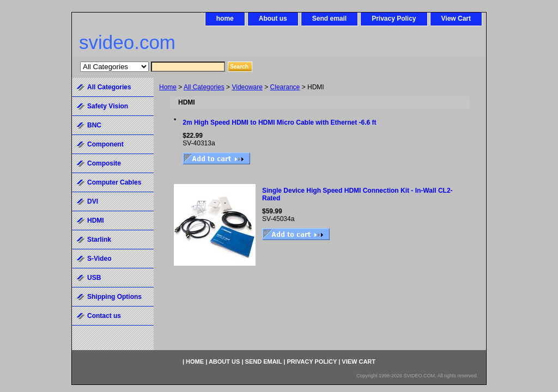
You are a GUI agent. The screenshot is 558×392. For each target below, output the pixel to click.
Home (168, 87)
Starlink (99, 240)
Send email (329, 19)
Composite (104, 163)
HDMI (96, 220)
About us (273, 19)
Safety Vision (108, 106)
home (225, 19)
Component (105, 144)
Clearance (285, 87)
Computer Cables (114, 182)
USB (94, 278)
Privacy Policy (394, 19)
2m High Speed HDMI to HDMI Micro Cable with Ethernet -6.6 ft (279, 122)
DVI (93, 201)
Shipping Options (114, 297)
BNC (94, 125)
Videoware (247, 87)
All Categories (204, 87)
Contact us (104, 316)
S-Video (99, 259)
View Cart (456, 19)
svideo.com (127, 42)
